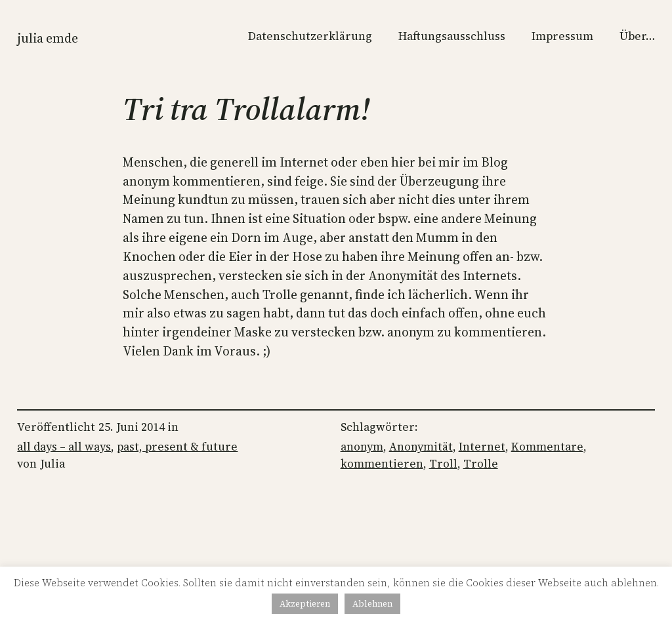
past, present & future (177, 447)
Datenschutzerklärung (310, 36)
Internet (482, 447)
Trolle (481, 464)
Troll (443, 464)
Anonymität (421, 447)
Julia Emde (48, 38)
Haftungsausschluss (452, 36)
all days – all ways (64, 447)
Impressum (562, 36)
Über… (637, 36)
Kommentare (547, 447)
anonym (362, 447)
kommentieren (382, 464)
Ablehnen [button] (372, 604)
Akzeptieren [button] (305, 604)
